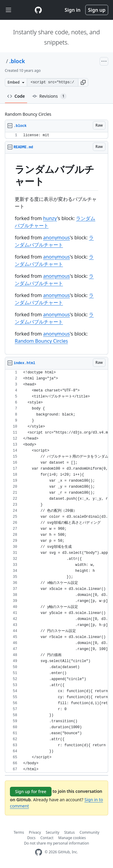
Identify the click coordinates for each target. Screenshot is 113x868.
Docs (31, 838)
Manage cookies (72, 838)
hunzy (50, 218)
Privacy (35, 832)
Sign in (73, 10)
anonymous (56, 238)
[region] (56, 135)
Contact (47, 838)
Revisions (49, 96)
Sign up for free (31, 791)
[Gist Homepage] (38, 10)
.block (17, 61)
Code (16, 96)
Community (89, 832)
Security (53, 832)
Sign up (97, 10)
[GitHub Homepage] (39, 852)
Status (69, 832)
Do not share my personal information (57, 843)
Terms (19, 832)
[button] (83, 82)
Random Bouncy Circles (41, 341)
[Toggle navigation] (8, 10)
